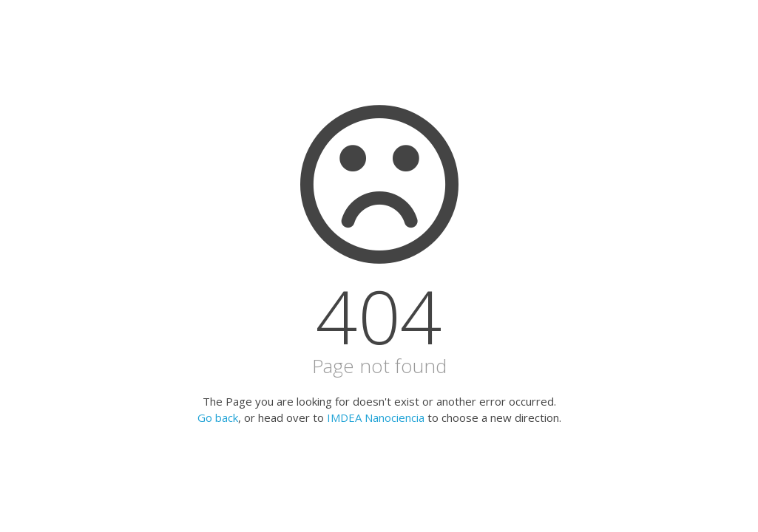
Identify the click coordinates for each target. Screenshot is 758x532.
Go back (218, 417)
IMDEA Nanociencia (376, 417)
